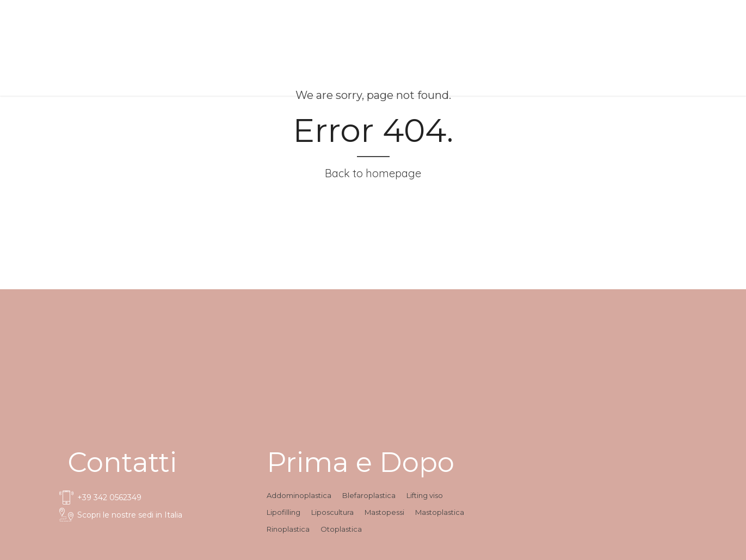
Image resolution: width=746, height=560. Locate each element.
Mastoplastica (440, 512)
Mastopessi (384, 512)
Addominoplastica (299, 495)
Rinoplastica (288, 529)
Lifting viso (425, 495)
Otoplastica (341, 529)
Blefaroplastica (369, 495)
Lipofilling (283, 512)
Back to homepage (373, 173)
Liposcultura (332, 512)
